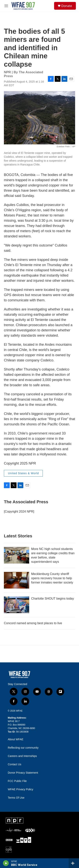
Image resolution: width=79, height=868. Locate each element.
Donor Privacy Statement (23, 773)
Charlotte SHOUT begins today (53, 599)
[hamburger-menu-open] (6, 6)
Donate (67, 6)
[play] (6, 863)
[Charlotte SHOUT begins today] (17, 605)
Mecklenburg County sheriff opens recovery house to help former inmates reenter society (52, 578)
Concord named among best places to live (33, 623)
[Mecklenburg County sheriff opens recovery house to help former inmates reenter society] (17, 580)
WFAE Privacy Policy (21, 789)
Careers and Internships (22, 756)
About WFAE (16, 739)
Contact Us (14, 764)
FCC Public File (17, 781)
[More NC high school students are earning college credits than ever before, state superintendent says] (17, 555)
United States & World (23, 473)
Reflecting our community (23, 748)
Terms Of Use (16, 798)
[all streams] (74, 863)
